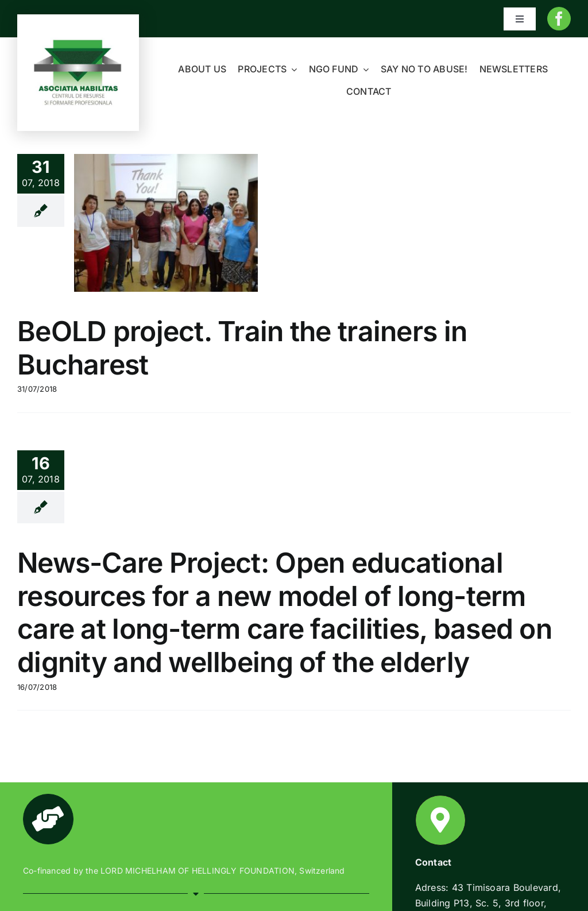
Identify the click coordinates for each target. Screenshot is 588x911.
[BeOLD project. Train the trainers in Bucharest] (166, 223)
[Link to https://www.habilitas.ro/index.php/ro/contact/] (440, 820)
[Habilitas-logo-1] (78, 42)
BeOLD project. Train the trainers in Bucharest (242, 348)
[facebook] (559, 19)
